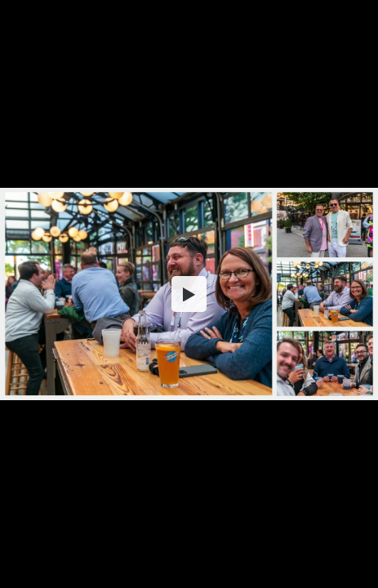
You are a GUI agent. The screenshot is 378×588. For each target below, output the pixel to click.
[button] (189, 294)
